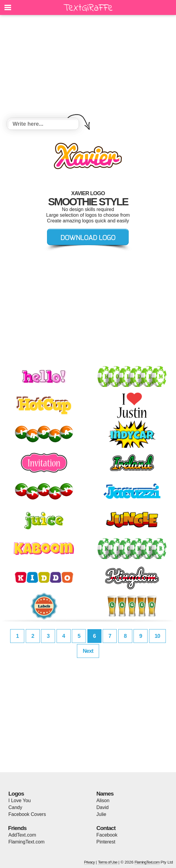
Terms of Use (108, 862)
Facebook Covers (27, 814)
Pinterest (106, 842)
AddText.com (22, 835)
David (103, 807)
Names (105, 794)
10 (157, 636)
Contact (106, 828)
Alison (103, 801)
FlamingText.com (26, 842)
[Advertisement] (88, 67)
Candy (15, 807)
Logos (16, 794)
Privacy (89, 862)
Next (88, 651)
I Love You (20, 801)
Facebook (107, 835)
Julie (101, 814)
